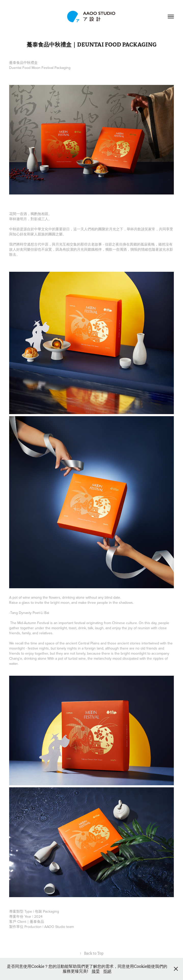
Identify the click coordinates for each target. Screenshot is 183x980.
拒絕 (107, 971)
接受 (96, 971)
